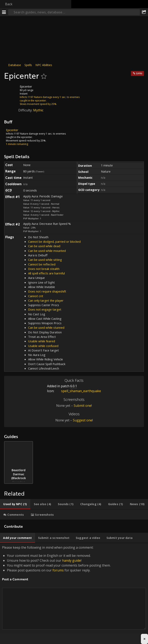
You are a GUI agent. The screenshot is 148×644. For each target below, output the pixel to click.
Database (15, 65)
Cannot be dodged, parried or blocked (54, 241)
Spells (28, 65)
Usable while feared (42, 341)
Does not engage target (45, 309)
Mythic (38, 110)
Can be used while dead (44, 246)
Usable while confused (43, 346)
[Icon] (11, 90)
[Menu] (4, 12)
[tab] (15, 504)
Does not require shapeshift (47, 291)
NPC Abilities (44, 65)
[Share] (144, 12)
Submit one (82, 406)
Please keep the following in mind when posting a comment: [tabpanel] (74, 592)
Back (9, 4)
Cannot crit (36, 296)
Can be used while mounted (47, 251)
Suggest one (83, 420)
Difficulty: (26, 110)
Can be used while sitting (45, 260)
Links (139, 73)
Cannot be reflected (42, 264)
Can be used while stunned (46, 327)
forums (58, 570)
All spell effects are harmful (46, 273)
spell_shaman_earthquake (78, 391)
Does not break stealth (44, 269)
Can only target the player (46, 300)
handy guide (71, 560)
